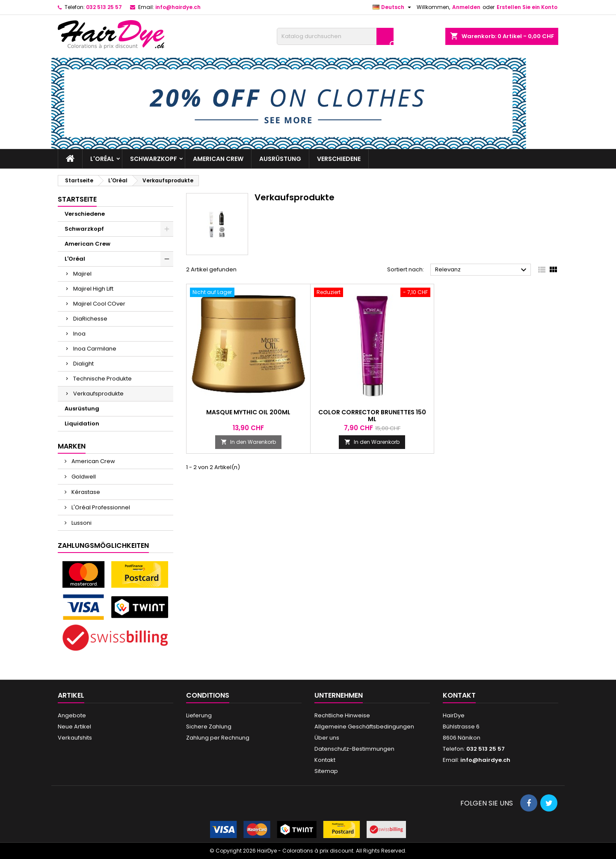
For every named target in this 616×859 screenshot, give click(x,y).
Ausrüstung (280, 159)
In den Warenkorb (248, 442)
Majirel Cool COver (99, 304)
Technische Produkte (102, 379)
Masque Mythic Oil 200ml (248, 412)
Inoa (79, 334)
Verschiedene (339, 159)
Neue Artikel (74, 727)
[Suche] (335, 36)
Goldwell (83, 477)
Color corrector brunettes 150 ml (372, 416)
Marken (72, 446)
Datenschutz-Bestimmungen (354, 749)
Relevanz (482, 270)
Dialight (83, 364)
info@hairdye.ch (178, 7)
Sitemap (326, 771)
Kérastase (85, 492)
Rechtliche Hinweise (342, 715)
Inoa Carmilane (95, 349)
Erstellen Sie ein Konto (527, 7)
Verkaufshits (75, 738)
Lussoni (81, 523)
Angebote (72, 715)
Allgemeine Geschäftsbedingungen (364, 727)
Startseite (77, 199)
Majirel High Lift (93, 289)
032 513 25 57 (104, 7)
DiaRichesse (90, 319)
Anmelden (466, 7)
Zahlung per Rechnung (218, 738)
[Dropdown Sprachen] (393, 7)
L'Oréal (102, 159)
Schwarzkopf (154, 159)
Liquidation (82, 424)
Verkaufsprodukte (98, 394)
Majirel (82, 274)
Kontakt (325, 760)
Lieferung (199, 715)
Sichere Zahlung (209, 727)
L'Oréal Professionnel (100, 507)
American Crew (218, 159)
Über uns (327, 738)
